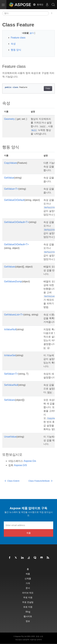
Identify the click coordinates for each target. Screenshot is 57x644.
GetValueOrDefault (14, 200)
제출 (29, 533)
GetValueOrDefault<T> (16, 222)
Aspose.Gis (30, 461)
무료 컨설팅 (28, 602)
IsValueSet (10, 355)
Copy (48, 89)
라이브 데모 (28, 593)
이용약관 (33, 640)
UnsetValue (10, 437)
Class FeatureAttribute (40, 481)
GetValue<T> (11, 189)
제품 (28, 574)
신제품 (28, 578)
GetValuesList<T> (14, 315)
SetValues (10, 400)
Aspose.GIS (20, 465)
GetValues (10, 267)
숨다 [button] (32, 33)
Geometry (9, 119)
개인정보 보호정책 (22, 640)
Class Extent (12, 481)
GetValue (9, 178)
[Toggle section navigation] (52, 13)
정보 (28, 621)
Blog (28, 612)
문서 (28, 588)
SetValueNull (11, 385)
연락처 (39, 640)
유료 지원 (28, 607)
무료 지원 (28, 597)
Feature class (18, 38)
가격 (28, 583)
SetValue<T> (11, 374)
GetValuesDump (13, 281)
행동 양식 (16, 50)
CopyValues (11, 163)
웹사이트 (28, 616)
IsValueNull (10, 329)
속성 (13, 44)
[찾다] (26, 13)
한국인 (38, 5)
